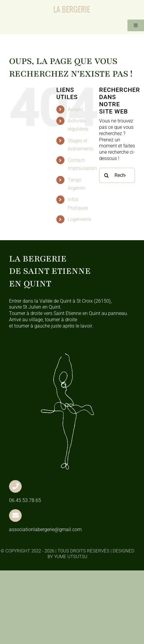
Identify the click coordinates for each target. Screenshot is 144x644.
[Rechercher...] (117, 175)
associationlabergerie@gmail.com (45, 529)
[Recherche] (107, 175)
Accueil (75, 109)
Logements (80, 219)
